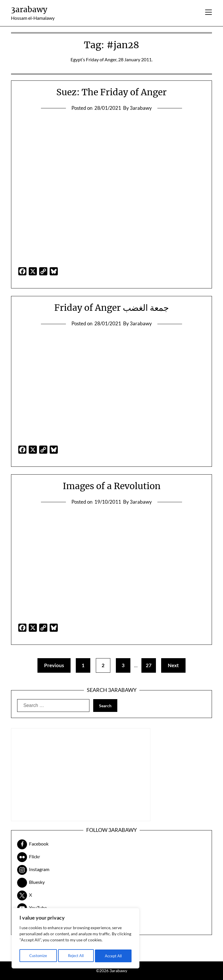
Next (177, 665)
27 (150, 665)
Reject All (76, 956)
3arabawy (29, 9)
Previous (51, 665)
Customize (38, 956)
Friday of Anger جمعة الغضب (112, 308)
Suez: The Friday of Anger (111, 92)
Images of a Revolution (112, 486)
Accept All (113, 956)
